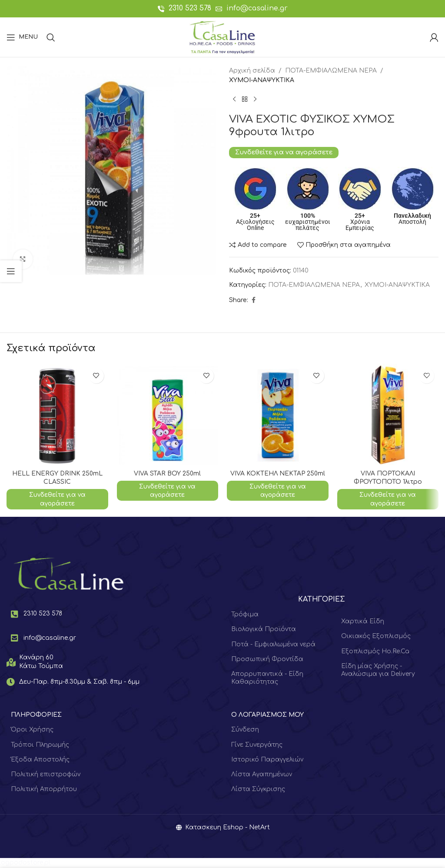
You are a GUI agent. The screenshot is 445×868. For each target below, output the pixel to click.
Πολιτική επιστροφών (46, 774)
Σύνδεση (245, 730)
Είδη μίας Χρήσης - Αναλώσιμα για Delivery (378, 670)
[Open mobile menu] (22, 37)
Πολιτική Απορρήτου (44, 790)
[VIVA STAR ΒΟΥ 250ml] (168, 415)
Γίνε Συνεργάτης (257, 745)
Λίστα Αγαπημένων (262, 774)
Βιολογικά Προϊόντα (264, 630)
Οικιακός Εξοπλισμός (376, 637)
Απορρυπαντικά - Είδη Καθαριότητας (267, 678)
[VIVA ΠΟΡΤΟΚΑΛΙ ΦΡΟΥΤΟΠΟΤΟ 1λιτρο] (388, 415)
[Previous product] (234, 100)
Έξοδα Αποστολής (40, 760)
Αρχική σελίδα (252, 71)
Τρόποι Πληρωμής (40, 745)
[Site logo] (222, 37)
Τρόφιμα (245, 614)
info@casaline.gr (257, 8)
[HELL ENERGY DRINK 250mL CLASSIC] (57, 415)
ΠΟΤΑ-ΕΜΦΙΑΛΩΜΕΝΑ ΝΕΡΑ (331, 71)
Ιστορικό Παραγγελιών (267, 760)
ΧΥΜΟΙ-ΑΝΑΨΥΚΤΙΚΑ (262, 80)
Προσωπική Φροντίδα (267, 659)
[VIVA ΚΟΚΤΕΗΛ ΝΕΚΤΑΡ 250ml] (278, 415)
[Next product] (255, 100)
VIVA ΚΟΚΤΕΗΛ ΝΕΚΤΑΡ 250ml (277, 474)
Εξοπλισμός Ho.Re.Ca (375, 651)
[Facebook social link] (253, 300)
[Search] (51, 37)
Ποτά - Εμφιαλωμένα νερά (273, 644)
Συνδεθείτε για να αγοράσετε (284, 152)
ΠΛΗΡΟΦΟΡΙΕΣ (36, 715)
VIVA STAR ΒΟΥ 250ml (168, 474)
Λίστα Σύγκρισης (258, 790)
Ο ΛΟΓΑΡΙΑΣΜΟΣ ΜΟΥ (267, 715)
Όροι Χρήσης (32, 730)
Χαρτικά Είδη (363, 621)
